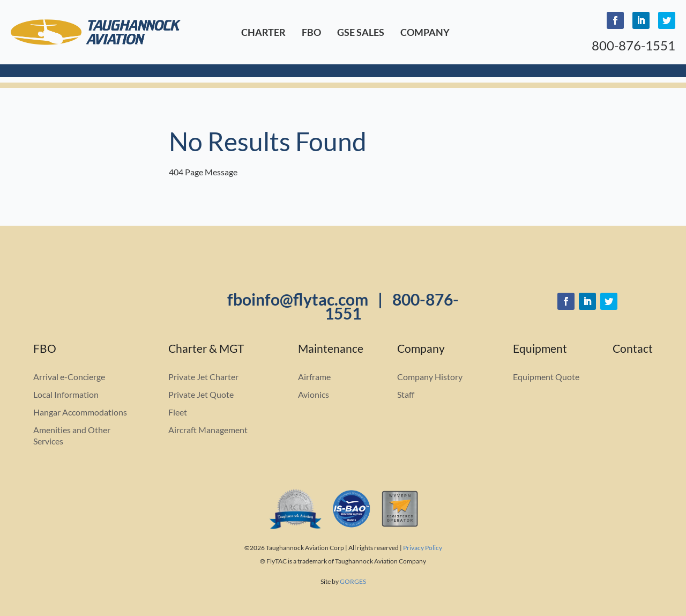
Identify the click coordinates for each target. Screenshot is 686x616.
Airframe (314, 377)
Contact (633, 350)
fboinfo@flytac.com (298, 299)
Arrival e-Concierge (69, 377)
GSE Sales (361, 32)
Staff (406, 394)
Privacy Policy (423, 548)
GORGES (353, 581)
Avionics (314, 394)
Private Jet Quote (201, 394)
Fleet (178, 412)
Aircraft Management (208, 430)
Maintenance (331, 350)
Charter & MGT (206, 350)
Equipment (540, 350)
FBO (311, 32)
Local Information (66, 394)
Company (425, 32)
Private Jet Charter (203, 377)
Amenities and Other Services (72, 435)
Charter (263, 32)
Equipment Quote (546, 377)
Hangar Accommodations (80, 412)
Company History (430, 377)
